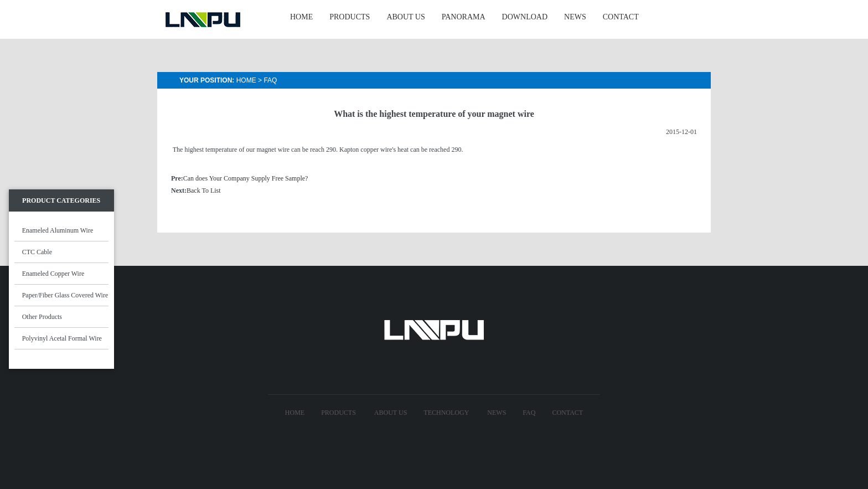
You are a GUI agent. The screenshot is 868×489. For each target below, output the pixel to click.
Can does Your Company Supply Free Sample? (246, 178)
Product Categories (61, 200)
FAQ (529, 413)
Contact (567, 413)
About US (391, 413)
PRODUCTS (350, 17)
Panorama (464, 17)
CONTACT (621, 17)
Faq (270, 80)
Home (246, 80)
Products (339, 413)
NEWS (575, 17)
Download (525, 17)
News (497, 413)
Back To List (204, 191)
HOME (301, 17)
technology (446, 413)
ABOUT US (405, 17)
